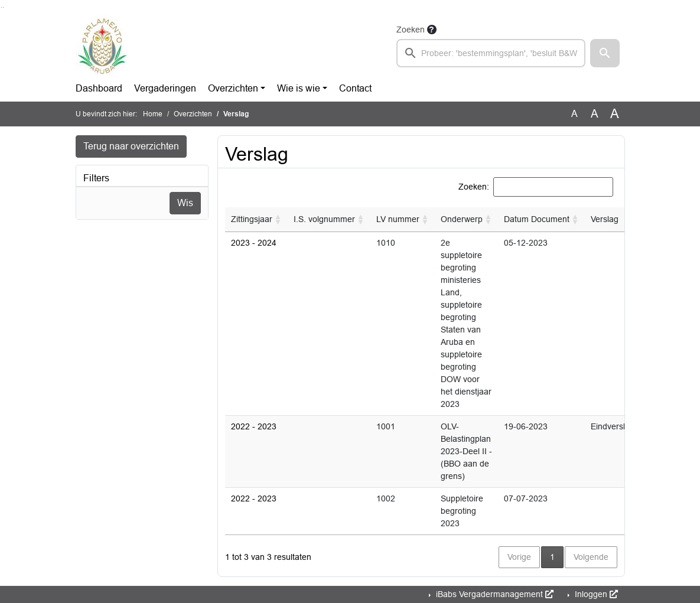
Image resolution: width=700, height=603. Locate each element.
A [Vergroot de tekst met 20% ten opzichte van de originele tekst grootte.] (595, 114)
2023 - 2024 (254, 243)
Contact (355, 88)
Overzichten (233, 88)
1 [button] (557, 556)
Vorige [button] (519, 557)
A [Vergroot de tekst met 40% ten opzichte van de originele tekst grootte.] (615, 114)
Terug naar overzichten (131, 146)
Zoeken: (474, 187)
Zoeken (411, 30)
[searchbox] (491, 53)
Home (153, 114)
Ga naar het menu (3, 7)
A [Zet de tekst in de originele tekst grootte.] (574, 114)
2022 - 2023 (254, 426)
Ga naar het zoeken (1, 7)
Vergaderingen (165, 88)
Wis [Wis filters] (185, 203)
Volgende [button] (591, 557)
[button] (605, 53)
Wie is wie (299, 88)
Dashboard (99, 88)
